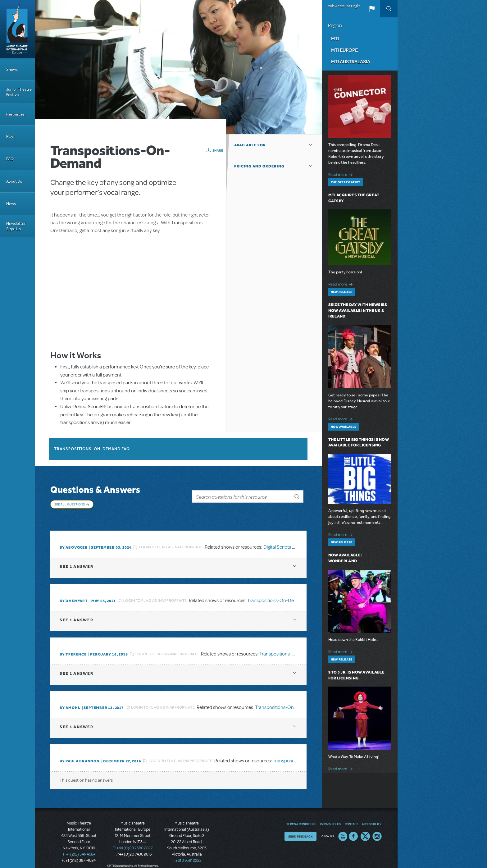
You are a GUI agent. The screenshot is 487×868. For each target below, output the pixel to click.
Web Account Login (344, 6)
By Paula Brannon (80, 753)
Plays (11, 137)
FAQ (10, 159)
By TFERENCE (73, 646)
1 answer (76, 558)
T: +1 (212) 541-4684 (79, 846)
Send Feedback (300, 828)
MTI (335, 39)
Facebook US (353, 828)
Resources (15, 114)
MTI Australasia (351, 62)
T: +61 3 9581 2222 (187, 852)
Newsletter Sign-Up (16, 226)
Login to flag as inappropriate (171, 539)
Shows (12, 69)
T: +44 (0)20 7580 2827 (133, 840)
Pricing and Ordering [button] (259, 166)
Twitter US (365, 828)
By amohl (70, 700)
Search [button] (389, 9)
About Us (14, 181)
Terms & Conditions (301, 816)
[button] (371, 9)
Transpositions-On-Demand (277, 592)
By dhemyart (74, 593)
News (11, 204)
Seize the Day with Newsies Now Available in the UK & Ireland (358, 311)
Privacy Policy (330, 816)
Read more (341, 174)
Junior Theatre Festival (19, 92)
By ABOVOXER (74, 539)
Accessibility (371, 816)
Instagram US (377, 828)
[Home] (17, 29)
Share (218, 150)
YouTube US (343, 828)
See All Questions (70, 504)
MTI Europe (344, 50)
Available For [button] (250, 145)
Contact (351, 816)
